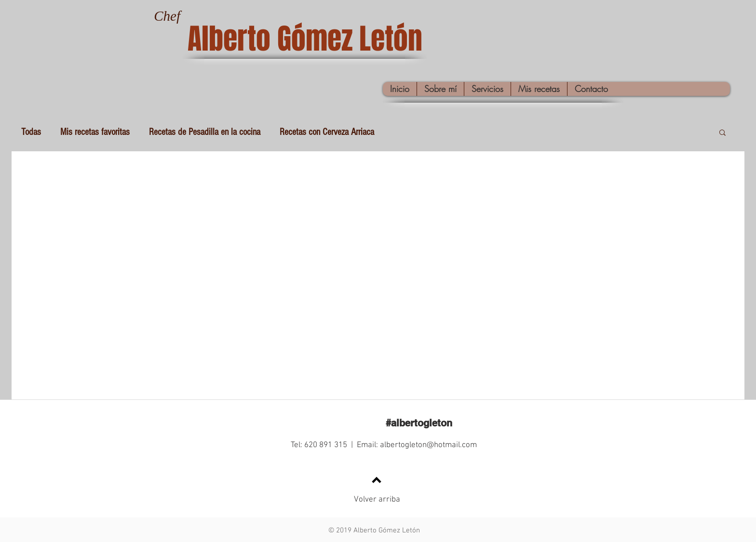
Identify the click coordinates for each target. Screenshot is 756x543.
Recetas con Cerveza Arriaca (327, 132)
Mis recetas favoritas (95, 132)
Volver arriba (377, 500)
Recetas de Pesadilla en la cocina (205, 132)
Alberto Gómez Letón (305, 39)
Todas (31, 132)
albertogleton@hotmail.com (428, 445)
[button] (722, 133)
